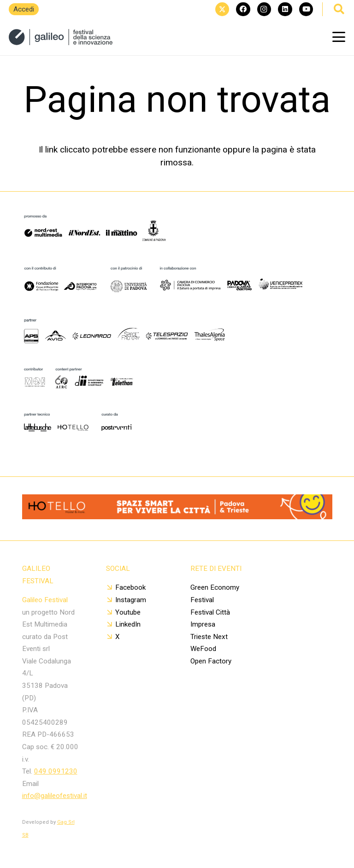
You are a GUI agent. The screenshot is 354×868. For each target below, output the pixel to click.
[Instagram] (264, 9)
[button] (339, 37)
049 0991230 (56, 771)
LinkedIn (128, 624)
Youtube (128, 612)
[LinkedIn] (285, 9)
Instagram (131, 600)
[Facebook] (243, 9)
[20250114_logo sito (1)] (61, 37)
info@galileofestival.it (55, 796)
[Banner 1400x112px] (177, 516)
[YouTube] (306, 9)
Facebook (130, 587)
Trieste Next (209, 637)
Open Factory (211, 661)
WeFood (203, 649)
